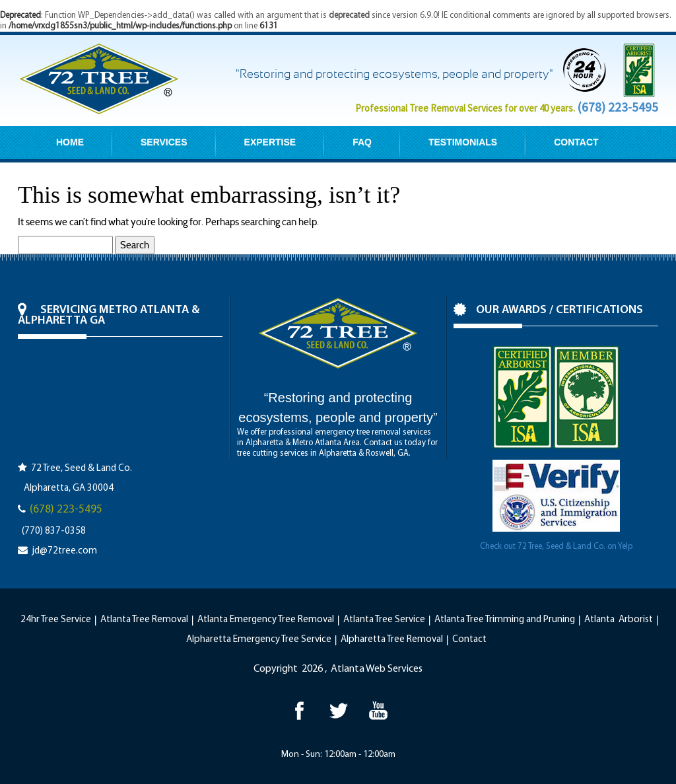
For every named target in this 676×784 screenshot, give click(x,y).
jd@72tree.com (64, 551)
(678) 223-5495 (618, 107)
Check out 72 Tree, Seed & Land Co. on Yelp (556, 547)
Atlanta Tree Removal (144, 620)
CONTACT (576, 142)
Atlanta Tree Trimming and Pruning (505, 620)
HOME (70, 142)
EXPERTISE (270, 142)
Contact (469, 640)
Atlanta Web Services (377, 669)
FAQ (362, 142)
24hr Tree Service (56, 620)
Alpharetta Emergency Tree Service (259, 640)
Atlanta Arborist (619, 620)
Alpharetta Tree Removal (392, 640)
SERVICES (164, 142)
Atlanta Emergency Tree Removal (266, 620)
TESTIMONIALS (463, 142)
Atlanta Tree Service (384, 620)
